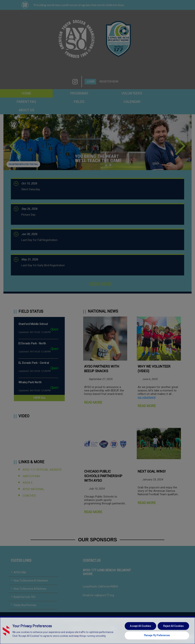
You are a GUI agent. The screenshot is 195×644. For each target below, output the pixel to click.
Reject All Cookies (173, 626)
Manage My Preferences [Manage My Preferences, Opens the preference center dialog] (157, 635)
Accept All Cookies (140, 626)
